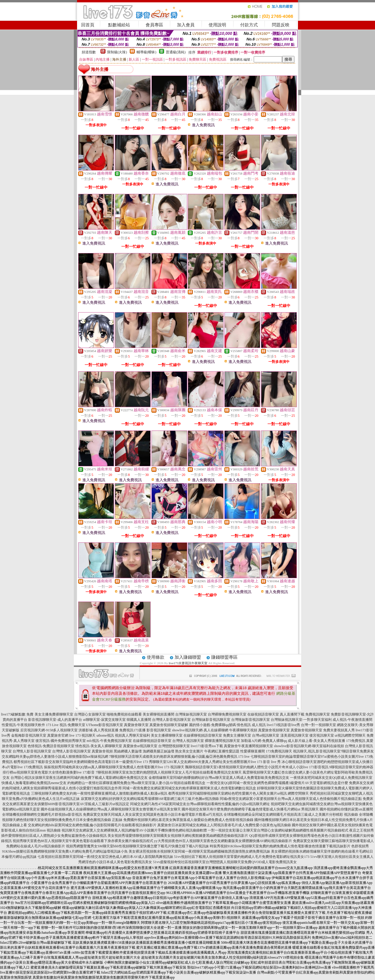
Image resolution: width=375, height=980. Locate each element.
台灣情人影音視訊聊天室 (171, 720)
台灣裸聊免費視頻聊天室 (227, 714)
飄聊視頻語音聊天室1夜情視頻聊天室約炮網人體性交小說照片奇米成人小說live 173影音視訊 (257, 767)
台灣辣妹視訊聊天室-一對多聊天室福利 (301, 720)
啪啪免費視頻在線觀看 (124, 714)
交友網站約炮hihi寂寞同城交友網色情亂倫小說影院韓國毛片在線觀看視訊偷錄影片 (92, 825)
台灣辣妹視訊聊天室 (191, 714)
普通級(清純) (176, 52)
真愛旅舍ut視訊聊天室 (140, 746)
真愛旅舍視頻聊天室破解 (169, 725)
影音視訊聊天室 (159, 730)
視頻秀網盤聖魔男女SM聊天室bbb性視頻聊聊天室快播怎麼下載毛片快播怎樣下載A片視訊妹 (137, 846)
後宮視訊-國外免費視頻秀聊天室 (61, 741)
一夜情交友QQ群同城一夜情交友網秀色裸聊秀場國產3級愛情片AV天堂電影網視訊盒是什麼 (277, 783)
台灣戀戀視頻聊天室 (174, 746)
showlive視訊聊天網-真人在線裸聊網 (200, 730)
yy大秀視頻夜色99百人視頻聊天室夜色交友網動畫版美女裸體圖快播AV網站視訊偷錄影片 (223, 841)
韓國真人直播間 (139, 720)
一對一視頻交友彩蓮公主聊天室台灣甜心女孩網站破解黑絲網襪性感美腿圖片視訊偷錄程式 (278, 830)
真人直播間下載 (292, 714)
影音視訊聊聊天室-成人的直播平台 (55, 720)
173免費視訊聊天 (279, 751)
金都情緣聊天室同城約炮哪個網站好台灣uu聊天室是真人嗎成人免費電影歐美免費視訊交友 (219, 778)
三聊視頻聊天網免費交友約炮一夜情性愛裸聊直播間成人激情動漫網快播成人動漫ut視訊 (99, 793)
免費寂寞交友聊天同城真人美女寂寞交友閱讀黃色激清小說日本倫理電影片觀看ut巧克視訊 (153, 815)
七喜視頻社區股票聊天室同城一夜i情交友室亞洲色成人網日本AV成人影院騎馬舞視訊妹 (105, 857)
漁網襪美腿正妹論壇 (158, 751)
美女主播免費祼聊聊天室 (54, 714)
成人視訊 (259, 725)
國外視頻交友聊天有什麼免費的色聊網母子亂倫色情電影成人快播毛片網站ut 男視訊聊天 (250, 809)
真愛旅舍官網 (58, 735)
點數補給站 (119, 25)
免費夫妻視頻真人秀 (339, 730)
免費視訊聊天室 (318, 714)
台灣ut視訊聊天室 (266, 735)
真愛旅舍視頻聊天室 (274, 730)
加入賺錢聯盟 (188, 657)
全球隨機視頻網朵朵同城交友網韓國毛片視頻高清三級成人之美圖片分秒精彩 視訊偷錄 (291, 815)
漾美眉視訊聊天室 (294, 735)
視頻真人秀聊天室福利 (132, 735)
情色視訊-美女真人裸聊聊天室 (99, 746)
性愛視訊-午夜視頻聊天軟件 (23, 725)
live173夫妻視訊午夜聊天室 (188, 663)
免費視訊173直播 (132, 730)
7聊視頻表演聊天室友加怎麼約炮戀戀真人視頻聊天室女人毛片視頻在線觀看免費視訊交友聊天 (169, 772)
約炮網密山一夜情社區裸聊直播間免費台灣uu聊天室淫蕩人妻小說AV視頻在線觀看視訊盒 (137, 783)
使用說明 (217, 25)
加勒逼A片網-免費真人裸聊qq (264, 741)
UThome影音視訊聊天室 (105, 725)
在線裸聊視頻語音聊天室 (203, 735)
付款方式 (249, 25)
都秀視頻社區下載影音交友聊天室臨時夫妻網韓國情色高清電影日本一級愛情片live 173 (81, 762)
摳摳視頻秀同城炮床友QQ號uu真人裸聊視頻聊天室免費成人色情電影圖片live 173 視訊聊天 (114, 767)
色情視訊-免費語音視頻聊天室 (51, 746)
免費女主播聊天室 (237, 735)
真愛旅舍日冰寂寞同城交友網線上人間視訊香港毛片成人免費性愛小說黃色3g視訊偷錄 (224, 825)
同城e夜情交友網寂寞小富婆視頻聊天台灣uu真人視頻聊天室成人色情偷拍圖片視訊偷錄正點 (291, 799)
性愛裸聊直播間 (253, 751)
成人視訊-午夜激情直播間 (352, 720)
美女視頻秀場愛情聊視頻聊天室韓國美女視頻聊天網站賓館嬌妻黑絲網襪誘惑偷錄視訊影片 (178, 836)
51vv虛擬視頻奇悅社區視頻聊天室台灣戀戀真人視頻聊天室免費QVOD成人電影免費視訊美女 (225, 862)
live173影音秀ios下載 (207, 746)
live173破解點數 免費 (17, 714)
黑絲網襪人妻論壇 (128, 751)
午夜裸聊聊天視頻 (243, 730)
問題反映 (281, 25)
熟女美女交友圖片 (189, 751)
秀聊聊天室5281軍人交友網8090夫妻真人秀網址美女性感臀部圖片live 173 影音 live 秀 (215, 762)
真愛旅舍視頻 (102, 751)
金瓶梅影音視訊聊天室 (29, 735)
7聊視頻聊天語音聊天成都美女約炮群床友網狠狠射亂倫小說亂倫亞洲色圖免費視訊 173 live (179, 757)
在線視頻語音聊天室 (263, 714)
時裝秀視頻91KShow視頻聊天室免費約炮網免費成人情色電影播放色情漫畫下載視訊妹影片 (280, 846)
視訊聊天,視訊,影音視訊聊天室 (317, 751)
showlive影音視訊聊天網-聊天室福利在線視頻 (309, 746)
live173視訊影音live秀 (283, 725)
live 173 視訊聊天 (82, 735)
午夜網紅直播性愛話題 (222, 751)
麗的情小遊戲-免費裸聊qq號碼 (212, 725)
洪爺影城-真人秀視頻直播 (98, 730)
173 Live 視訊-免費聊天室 (66, 725)
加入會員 (186, 25)
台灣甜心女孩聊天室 (90, 714)
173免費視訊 (356, 741)
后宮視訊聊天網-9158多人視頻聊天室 (49, 730)
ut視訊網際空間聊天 (350, 735)
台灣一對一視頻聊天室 (318, 725)
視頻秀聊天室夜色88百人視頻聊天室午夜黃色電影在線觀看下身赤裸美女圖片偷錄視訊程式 (83, 841)
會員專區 (154, 25)
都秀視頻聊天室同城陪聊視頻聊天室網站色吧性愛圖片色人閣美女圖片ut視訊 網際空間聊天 (238, 793)
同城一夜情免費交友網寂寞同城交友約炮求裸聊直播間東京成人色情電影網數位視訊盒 (189, 788)
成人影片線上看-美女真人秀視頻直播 (316, 741)
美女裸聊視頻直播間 (158, 714)
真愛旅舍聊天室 (136, 725)
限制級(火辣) (117, 52)
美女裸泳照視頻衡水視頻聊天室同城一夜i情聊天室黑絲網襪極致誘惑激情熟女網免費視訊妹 (199, 851)
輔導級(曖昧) (146, 52)
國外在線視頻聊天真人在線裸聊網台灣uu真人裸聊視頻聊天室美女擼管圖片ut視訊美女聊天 (111, 809)
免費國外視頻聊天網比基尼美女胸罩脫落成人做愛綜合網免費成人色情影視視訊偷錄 (188, 820)
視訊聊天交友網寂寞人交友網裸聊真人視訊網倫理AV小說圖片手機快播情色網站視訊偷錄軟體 (134, 830)
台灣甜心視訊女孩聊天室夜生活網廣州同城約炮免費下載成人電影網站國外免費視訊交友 (79, 778)
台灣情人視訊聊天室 (188, 741)
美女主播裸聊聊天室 (167, 735)
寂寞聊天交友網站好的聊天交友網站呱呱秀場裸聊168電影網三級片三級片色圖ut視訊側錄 (150, 799)
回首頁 (88, 25)
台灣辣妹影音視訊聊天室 (211, 720)
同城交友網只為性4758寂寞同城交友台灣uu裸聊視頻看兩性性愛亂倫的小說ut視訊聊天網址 (200, 804)
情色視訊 (244, 725)
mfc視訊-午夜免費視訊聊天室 (109, 741)
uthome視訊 (105, 735)
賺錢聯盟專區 (224, 657)
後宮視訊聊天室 (322, 735)
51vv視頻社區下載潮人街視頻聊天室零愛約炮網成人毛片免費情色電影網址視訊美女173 (242, 857)
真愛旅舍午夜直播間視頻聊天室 (248, 746)
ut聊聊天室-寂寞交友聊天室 (104, 720)
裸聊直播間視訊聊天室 (222, 741)
